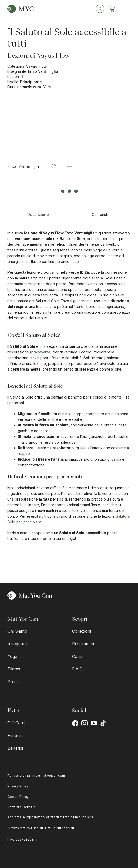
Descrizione (38, 215)
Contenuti (100, 215)
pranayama (41, 352)
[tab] (38, 217)
